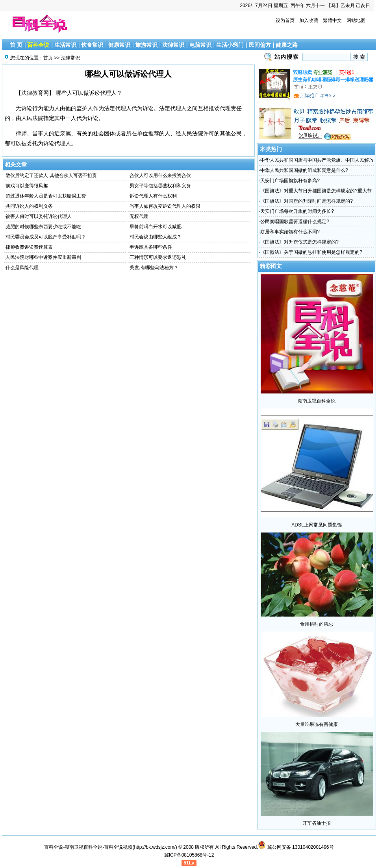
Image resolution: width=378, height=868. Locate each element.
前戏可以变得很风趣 (27, 186)
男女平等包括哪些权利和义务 (160, 186)
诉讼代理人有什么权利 (153, 196)
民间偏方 (260, 45)
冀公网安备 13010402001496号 (296, 847)
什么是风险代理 (22, 268)
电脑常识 (200, 45)
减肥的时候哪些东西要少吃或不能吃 (43, 227)
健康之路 (287, 45)
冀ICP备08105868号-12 (189, 855)
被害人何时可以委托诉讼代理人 (39, 216)
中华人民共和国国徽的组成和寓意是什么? (304, 170)
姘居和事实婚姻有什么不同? (290, 232)
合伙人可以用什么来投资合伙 (160, 175)
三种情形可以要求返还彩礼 (158, 257)
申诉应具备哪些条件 (151, 247)
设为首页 (285, 20)
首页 (48, 58)
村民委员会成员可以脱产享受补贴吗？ (46, 237)
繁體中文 (332, 20)
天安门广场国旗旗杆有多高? (290, 181)
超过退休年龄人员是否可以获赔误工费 (46, 196)
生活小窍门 (230, 45)
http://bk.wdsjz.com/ (155, 847)
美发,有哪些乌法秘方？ (154, 268)
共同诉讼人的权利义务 (29, 206)
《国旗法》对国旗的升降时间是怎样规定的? (307, 201)
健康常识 (119, 45)
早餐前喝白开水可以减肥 (156, 227)
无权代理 (139, 216)
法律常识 (173, 45)
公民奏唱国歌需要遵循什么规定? (295, 222)
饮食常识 (92, 45)
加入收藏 (309, 20)
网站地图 (356, 20)
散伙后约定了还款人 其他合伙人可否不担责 (51, 175)
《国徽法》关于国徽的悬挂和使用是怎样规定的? (311, 252)
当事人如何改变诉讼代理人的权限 (165, 206)
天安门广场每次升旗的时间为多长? (297, 211)
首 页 (16, 45)
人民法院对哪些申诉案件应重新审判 (43, 257)
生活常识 (65, 45)
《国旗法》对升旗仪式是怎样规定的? (299, 242)
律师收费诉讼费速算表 (29, 247)
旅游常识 (146, 45)
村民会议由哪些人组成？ (156, 237)
